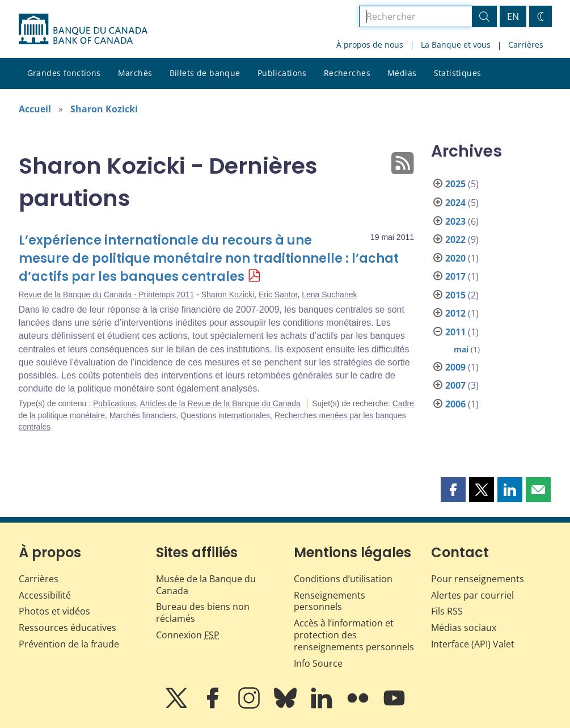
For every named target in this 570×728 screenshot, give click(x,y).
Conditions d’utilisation (343, 579)
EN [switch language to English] (513, 16)
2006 (455, 404)
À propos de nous (370, 45)
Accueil (35, 109)
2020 (455, 258)
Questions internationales (225, 415)
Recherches (347, 73)
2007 (455, 385)
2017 (455, 276)
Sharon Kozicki (104, 109)
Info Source (318, 663)
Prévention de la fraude (69, 644)
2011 (455, 332)
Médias (402, 73)
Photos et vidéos (54, 611)
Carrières (526, 45)
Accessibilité (45, 595)
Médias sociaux (464, 628)
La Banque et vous (456, 45)
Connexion (188, 635)
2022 (455, 239)
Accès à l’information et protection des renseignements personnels (354, 635)
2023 (455, 221)
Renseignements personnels (330, 601)
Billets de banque (205, 73)
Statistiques (458, 73)
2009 (455, 367)
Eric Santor (278, 294)
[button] (453, 490)
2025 (455, 184)
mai (461, 349)
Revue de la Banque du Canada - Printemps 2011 (107, 294)
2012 (455, 313)
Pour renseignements (478, 579)
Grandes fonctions (64, 73)
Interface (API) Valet (473, 644)
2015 (455, 295)
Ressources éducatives (67, 628)
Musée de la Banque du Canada (206, 585)
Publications (282, 73)
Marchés (135, 73)
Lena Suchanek (329, 294)
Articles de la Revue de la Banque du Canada (220, 403)
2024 (455, 203)
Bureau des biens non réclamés (203, 613)
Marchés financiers (143, 415)
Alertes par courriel (472, 595)
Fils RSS (447, 611)
